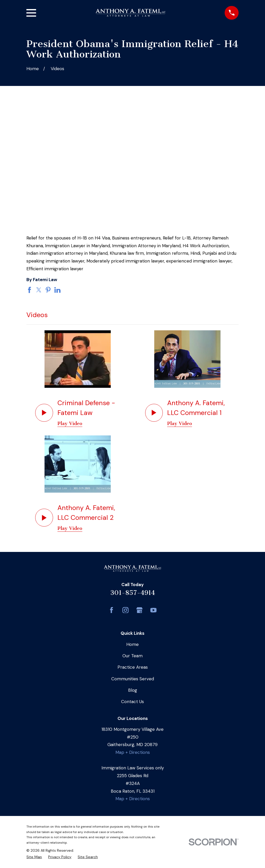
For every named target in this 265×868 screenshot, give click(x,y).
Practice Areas (133, 667)
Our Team (132, 656)
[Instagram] (126, 610)
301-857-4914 (133, 593)
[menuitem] (34, 857)
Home (132, 644)
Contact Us (132, 702)
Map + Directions (133, 752)
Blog (133, 690)
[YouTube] (153, 610)
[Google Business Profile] (139, 610)
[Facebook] (112, 610)
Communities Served (133, 679)
